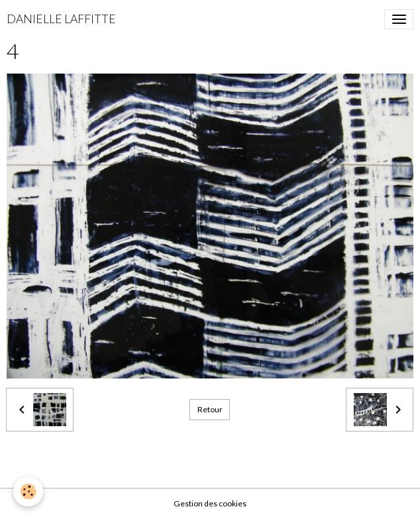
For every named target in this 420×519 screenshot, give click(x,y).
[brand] (61, 19)
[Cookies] (28, 491)
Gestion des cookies (210, 503)
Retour (210, 409)
